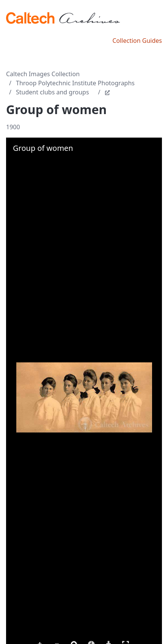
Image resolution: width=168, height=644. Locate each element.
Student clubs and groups (53, 92)
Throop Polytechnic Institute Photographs (75, 83)
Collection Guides (137, 41)
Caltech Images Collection (43, 74)
